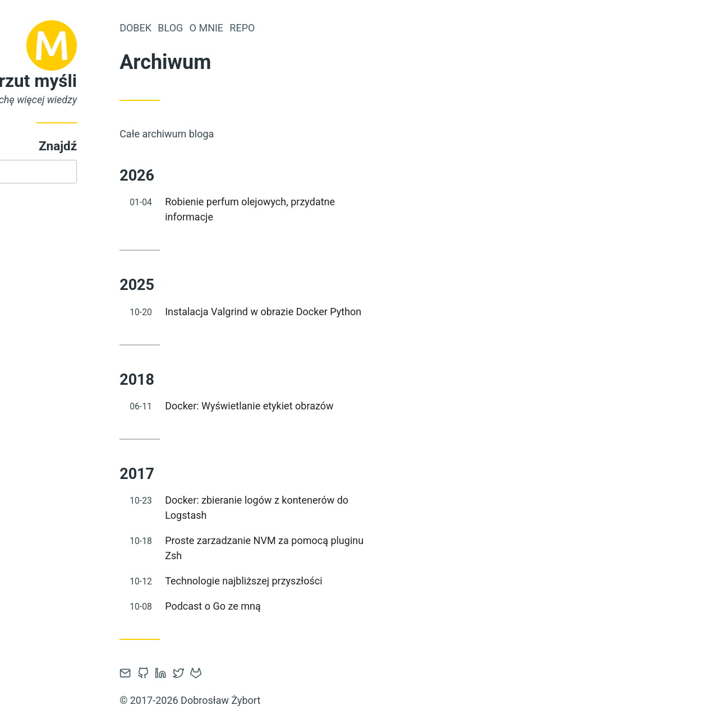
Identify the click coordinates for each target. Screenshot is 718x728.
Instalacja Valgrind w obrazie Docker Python (343, 312)
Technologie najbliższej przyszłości (324, 581)
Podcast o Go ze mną (293, 606)
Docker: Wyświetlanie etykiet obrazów (329, 406)
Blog (250, 28)
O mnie (286, 28)
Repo (322, 28)
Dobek (216, 28)
